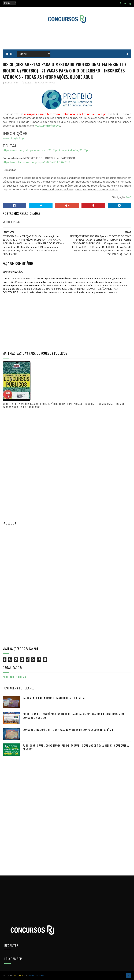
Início (9, 54)
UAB (129, 197)
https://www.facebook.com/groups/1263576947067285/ (36, 162)
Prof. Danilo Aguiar (14, 677)
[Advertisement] (67, 36)
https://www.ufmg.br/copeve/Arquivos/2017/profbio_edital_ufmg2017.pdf (46, 150)
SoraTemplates (19, 976)
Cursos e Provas (47, 83)
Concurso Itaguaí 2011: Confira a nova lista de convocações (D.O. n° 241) (69, 730)
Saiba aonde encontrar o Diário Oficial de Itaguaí (54, 698)
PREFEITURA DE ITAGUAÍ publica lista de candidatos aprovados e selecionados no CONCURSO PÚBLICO (73, 716)
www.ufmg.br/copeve (47, 126)
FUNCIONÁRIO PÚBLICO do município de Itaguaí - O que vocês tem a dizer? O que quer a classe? (76, 747)
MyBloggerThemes (36, 976)
